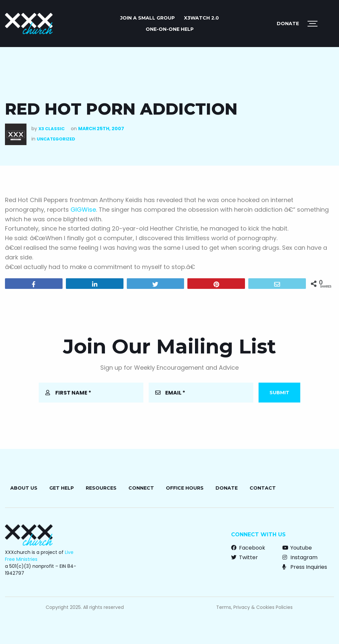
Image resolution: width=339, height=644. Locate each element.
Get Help (62, 488)
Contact (263, 488)
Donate (288, 24)
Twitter (244, 557)
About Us (24, 488)
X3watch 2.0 (201, 18)
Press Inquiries (305, 567)
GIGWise (83, 210)
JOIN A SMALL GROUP (147, 18)
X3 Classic (51, 129)
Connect (141, 488)
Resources (101, 488)
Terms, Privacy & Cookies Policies (254, 607)
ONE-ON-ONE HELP (170, 29)
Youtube (297, 548)
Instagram (300, 557)
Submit (279, 393)
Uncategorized (56, 139)
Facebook (248, 548)
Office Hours (185, 488)
